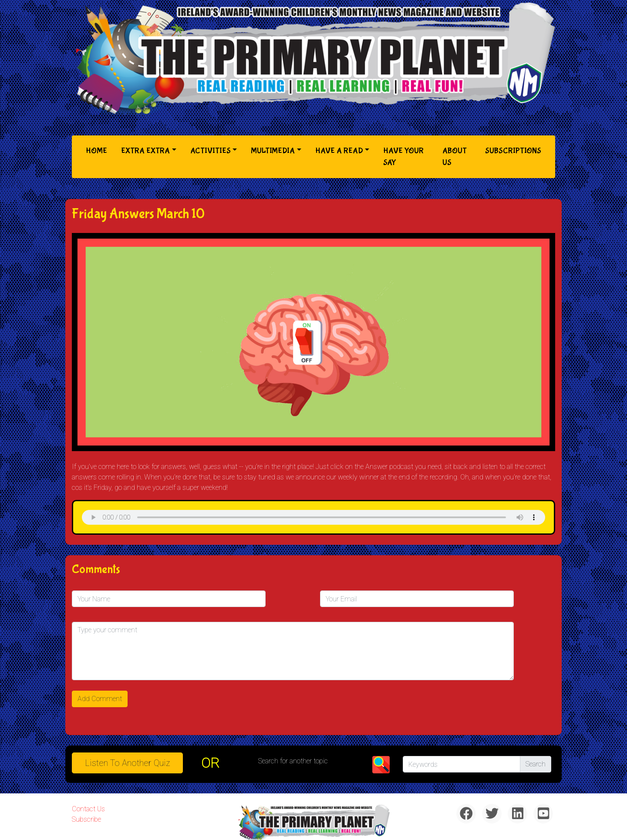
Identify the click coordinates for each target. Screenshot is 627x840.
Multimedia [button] (273, 151)
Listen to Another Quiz (128, 763)
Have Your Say (403, 157)
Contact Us (88, 809)
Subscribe (86, 819)
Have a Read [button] (339, 151)
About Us (455, 157)
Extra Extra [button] (145, 151)
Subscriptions (513, 151)
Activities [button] (211, 151)
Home (98, 150)
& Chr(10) (313, 517)
